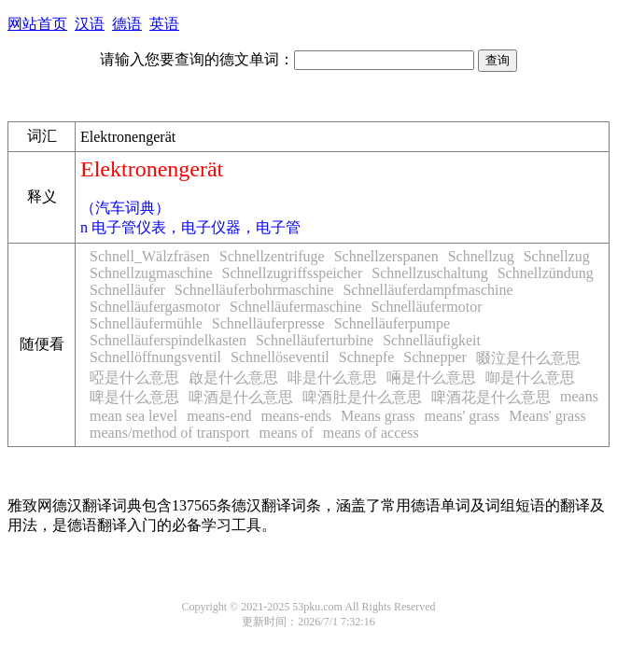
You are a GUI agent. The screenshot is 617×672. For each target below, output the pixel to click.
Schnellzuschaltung (429, 273)
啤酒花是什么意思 (491, 397)
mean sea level (133, 416)
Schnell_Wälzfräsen (150, 256)
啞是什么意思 (134, 378)
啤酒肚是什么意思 (362, 397)
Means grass (378, 416)
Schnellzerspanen (386, 256)
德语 (127, 24)
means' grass (463, 416)
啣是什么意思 (530, 378)
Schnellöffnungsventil (155, 357)
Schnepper (435, 357)
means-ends (296, 416)
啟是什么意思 (233, 378)
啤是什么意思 (134, 397)
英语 (164, 24)
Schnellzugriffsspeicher (293, 273)
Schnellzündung (546, 273)
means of (287, 433)
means (579, 396)
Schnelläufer (127, 290)
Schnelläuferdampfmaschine (428, 290)
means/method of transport (170, 433)
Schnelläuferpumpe (392, 323)
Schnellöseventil (280, 357)
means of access (371, 433)
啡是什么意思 (332, 378)
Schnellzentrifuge (272, 256)
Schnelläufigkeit (432, 340)
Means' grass (547, 416)
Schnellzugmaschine (151, 273)
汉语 (90, 24)
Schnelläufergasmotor (155, 307)
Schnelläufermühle (146, 323)
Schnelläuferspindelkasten (168, 340)
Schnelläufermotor (426, 307)
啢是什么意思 (431, 378)
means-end (219, 416)
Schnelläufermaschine (295, 307)
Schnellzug (481, 256)
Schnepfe (367, 357)
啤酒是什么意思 (241, 397)
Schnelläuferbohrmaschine (254, 290)
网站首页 (37, 24)
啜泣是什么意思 (528, 358)
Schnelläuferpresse (268, 323)
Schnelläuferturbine (315, 340)
